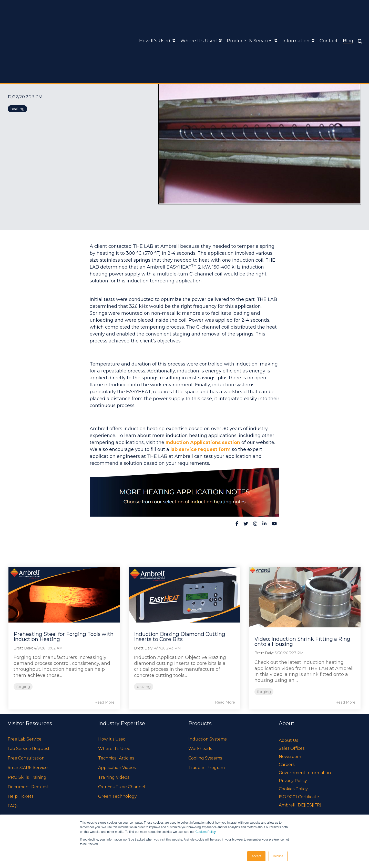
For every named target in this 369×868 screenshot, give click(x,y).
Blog (348, 16)
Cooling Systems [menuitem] (205, 758)
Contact (329, 16)
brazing (144, 687)
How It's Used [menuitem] (112, 739)
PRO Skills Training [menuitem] (27, 777)
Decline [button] (278, 856)
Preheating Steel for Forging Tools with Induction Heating (64, 637)
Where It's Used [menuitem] (114, 749)
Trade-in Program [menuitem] (207, 768)
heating (17, 109)
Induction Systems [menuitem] (207, 739)
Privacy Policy (293, 781)
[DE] (301, 805)
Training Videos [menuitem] (114, 777)
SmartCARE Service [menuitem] (28, 768)
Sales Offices (292, 748)
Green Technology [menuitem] (117, 796)
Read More (105, 702)
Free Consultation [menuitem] (26, 758)
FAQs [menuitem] (13, 806)
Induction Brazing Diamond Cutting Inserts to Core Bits (180, 637)
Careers (287, 765)
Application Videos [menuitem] (117, 768)
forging (23, 687)
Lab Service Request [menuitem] (29, 749)
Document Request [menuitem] (28, 787)
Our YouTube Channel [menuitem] (122, 787)
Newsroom (290, 757)
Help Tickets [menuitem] (20, 796)
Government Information (305, 773)
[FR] (317, 805)
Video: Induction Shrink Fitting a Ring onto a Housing (302, 642)
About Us (288, 740)
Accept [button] (256, 856)
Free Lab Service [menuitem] (25, 739)
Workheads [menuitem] (200, 749)
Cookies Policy (206, 832)
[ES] (309, 805)
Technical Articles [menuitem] (116, 758)
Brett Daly (23, 648)
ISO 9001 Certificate (299, 797)
